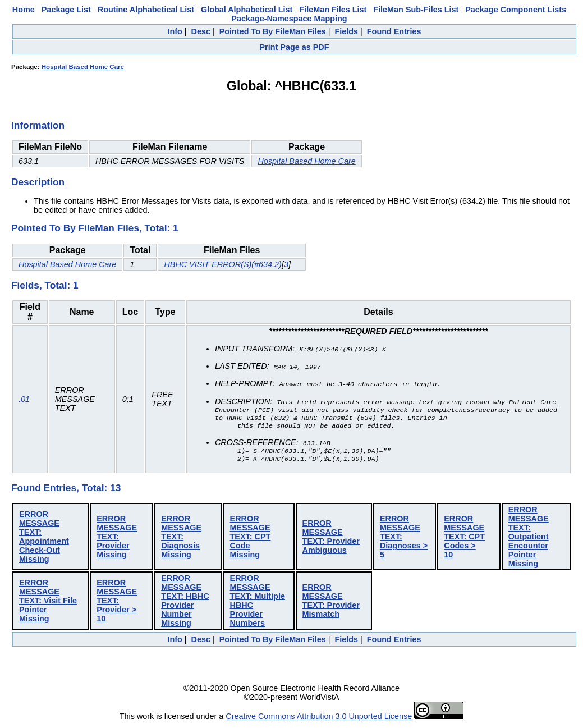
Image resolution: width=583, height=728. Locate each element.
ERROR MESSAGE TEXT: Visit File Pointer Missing (48, 603)
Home (24, 10)
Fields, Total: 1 (45, 285)
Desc (201, 31)
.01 (24, 400)
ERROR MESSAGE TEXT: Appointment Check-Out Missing (44, 539)
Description (38, 182)
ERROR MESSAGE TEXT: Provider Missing (117, 539)
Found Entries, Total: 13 (66, 491)
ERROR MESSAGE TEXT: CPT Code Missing (251, 539)
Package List (66, 10)
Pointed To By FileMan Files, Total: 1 (95, 228)
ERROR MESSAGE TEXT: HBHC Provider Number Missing (185, 603)
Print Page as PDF (295, 47)
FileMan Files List (333, 10)
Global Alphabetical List (247, 10)
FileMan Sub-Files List (416, 10)
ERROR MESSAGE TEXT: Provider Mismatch (331, 603)
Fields (346, 31)
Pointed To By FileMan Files (273, 31)
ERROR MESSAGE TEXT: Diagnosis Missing (181, 539)
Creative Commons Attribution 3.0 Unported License (319, 719)
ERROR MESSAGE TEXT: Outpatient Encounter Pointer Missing (529, 539)
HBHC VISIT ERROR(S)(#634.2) (223, 264)
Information (38, 125)
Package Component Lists (516, 10)
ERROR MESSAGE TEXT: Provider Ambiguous (331, 539)
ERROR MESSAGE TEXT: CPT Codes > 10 (464, 539)
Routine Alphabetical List (146, 10)
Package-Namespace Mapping (289, 19)
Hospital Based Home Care (83, 67)
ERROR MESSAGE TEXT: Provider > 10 (117, 603)
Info (175, 31)
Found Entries (394, 31)
